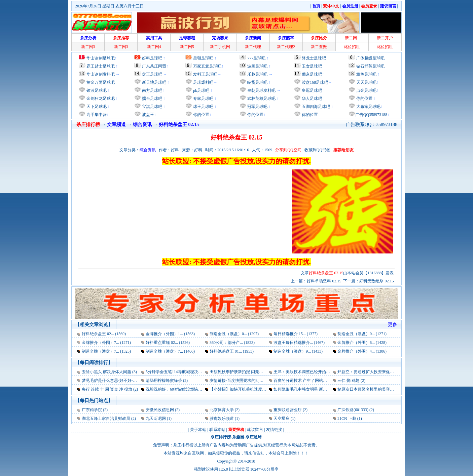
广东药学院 (92, 410)
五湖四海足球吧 (315, 107)
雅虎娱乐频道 (222, 419)
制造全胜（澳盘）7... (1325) (106, 351)
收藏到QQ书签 (317, 150)
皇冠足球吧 (311, 90)
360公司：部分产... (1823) (232, 343)
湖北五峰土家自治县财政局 (106, 419)
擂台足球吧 (152, 98)
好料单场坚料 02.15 (324, 281)
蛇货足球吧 (258, 82)
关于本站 (198, 430)
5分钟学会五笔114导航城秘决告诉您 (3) (181, 372)
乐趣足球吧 (257, 74)
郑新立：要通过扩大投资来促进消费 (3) (373, 372)
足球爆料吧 (203, 82)
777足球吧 (256, 58)
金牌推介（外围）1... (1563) (170, 334)
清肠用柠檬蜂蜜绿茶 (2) (167, 381)
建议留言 (255, 430)
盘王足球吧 (152, 74)
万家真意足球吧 (207, 66)
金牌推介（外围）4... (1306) (362, 351)
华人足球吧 (311, 98)
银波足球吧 (97, 90)
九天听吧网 (156, 419)
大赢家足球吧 (368, 107)
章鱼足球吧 (366, 74)
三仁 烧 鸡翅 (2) (351, 381)
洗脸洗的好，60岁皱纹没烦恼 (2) (175, 389)
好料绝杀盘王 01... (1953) (232, 351)
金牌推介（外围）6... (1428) (362, 343)
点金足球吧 (366, 90)
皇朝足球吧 (203, 58)
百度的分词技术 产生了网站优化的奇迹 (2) (311, 381)
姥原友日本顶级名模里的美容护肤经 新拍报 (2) (379, 389)
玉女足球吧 (312, 66)
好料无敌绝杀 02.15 (376, 281)
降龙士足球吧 (314, 58)
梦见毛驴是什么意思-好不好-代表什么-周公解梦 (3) (127, 381)
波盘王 (148, 115)
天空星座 (282, 419)
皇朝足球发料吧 (261, 90)
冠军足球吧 (257, 107)
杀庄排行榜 (221, 437)
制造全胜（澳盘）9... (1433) (298, 351)
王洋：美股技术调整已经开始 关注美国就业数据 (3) (319, 372)
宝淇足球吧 (152, 107)
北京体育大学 (222, 410)
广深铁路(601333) (353, 410)
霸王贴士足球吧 (101, 66)
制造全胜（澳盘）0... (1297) (234, 334)
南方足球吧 (152, 90)
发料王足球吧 (205, 74)
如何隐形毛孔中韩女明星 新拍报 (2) (305, 389)
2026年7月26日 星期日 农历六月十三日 (109, 6)
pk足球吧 (201, 90)
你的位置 (201, 115)
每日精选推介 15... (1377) (296, 334)
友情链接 (274, 430)
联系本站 (217, 430)
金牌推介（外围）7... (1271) (106, 343)
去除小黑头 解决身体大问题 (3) (109, 372)
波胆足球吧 (257, 66)
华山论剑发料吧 (101, 74)
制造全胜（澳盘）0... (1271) (362, 334)
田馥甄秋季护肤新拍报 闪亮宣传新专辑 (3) (247, 372)
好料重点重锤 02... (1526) (168, 343)
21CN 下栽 (347, 419)
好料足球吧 (152, 58)
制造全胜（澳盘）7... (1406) (170, 351)
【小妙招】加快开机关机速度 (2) (239, 389)
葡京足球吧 (312, 74)
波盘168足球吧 (315, 82)
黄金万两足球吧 (101, 82)
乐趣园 (238, 437)
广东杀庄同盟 (154, 66)
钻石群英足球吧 (370, 66)
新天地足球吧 (154, 82)
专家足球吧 (203, 98)
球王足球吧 (203, 107)
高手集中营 (96, 115)
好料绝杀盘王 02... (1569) (104, 334)
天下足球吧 (96, 107)
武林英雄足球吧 (261, 98)
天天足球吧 (366, 82)
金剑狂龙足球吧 (100, 98)
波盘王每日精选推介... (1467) (299, 343)
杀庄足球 (254, 437)
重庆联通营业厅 (288, 410)
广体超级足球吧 (370, 58)
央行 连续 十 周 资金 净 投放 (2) (110, 389)
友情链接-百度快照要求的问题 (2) (239, 381)
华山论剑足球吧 (101, 58)
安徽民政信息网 (160, 410)
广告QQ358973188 (371, 115)
